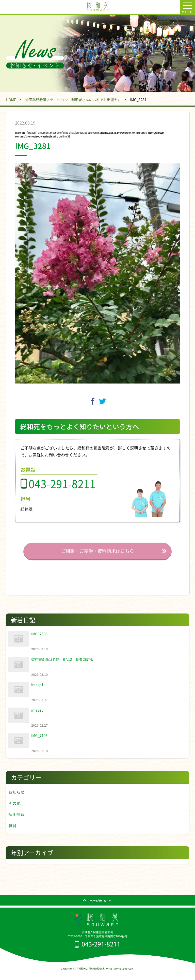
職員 (12, 832)
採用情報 (17, 821)
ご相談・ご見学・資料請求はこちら (97, 557)
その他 (14, 809)
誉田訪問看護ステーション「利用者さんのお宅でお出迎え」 (73, 100)
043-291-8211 (62, 490)
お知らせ (17, 798)
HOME (11, 100)
